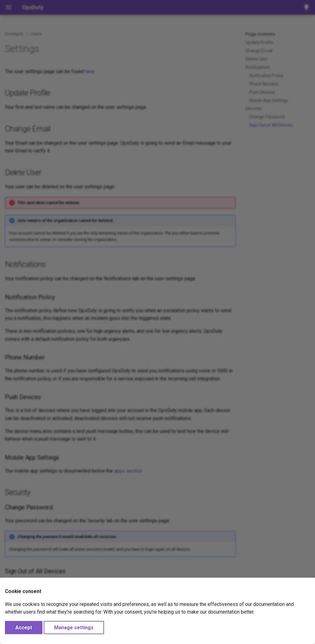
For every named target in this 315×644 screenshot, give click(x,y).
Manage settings (74, 628)
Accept (24, 628)
